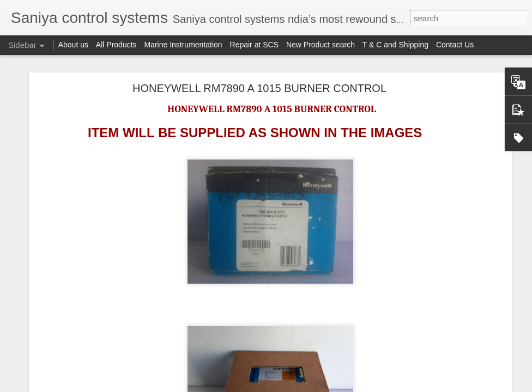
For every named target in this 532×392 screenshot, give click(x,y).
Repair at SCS (254, 45)
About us (73, 45)
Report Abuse (366, 386)
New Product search (321, 45)
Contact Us (455, 45)
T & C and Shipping (395, 45)
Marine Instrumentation (183, 45)
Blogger (334, 386)
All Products (116, 45)
